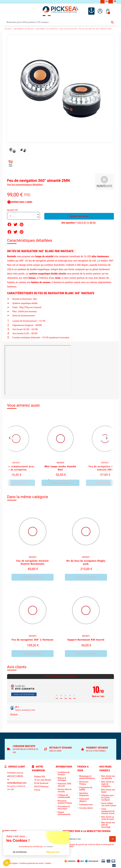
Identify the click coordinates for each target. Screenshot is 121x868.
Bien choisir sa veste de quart (108, 817)
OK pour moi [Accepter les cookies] (53, 852)
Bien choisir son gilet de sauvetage (108, 824)
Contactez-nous (86, 804)
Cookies (48, 862)
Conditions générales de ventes (31, 862)
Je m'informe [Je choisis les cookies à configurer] (20, 852)
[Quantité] (23, 215)
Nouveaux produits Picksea (65, 801)
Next (107, 437)
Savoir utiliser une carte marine (109, 803)
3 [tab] (58, 479)
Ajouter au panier (79, 216)
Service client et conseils (65, 789)
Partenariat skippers (84, 799)
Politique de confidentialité (64, 795)
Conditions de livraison (64, 772)
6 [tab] (72, 479)
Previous (10, 437)
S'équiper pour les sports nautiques (108, 797)
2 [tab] (53, 479)
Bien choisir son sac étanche (108, 776)
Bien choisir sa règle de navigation (108, 783)
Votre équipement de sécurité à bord (108, 810)
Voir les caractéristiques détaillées (25, 184)
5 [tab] (68, 479)
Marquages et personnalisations (87, 776)
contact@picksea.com (17, 782)
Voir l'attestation (24, 693)
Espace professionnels (64, 812)
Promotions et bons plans (64, 807)
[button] (7, 863)
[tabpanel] (60, 451)
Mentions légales (11, 862)
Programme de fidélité (86, 788)
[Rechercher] (60, 22)
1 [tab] (49, 479)
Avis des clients (86, 807)
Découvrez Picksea (84, 782)
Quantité (13, 210)
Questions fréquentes (84, 793)
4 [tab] (63, 479)
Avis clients (17, 666)
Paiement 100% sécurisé (65, 784)
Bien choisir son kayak (108, 790)
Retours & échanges (62, 778)
